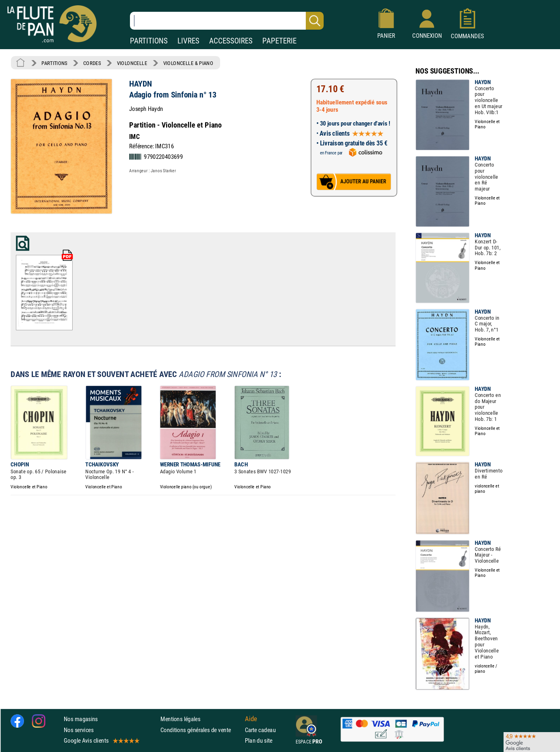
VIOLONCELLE (132, 63)
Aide (251, 719)
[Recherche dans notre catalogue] (227, 21)
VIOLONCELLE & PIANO (188, 63)
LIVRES (188, 41)
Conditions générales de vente (201, 729)
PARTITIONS (149, 41)
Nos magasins (81, 719)
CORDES (92, 63)
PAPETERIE (279, 41)
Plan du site (259, 740)
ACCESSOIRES (231, 41)
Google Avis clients (101, 740)
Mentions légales (180, 719)
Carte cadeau (260, 729)
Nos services (79, 729)
